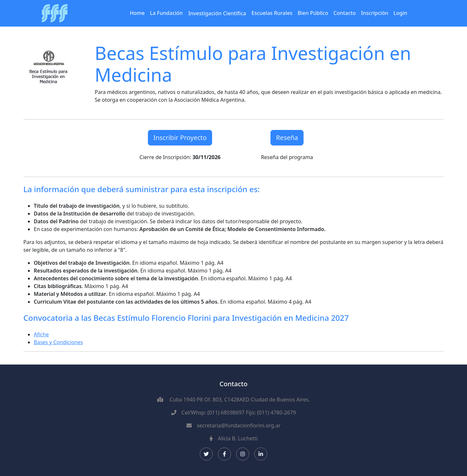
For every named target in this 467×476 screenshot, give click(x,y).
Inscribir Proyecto (180, 138)
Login (400, 13)
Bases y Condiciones (58, 342)
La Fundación (166, 13)
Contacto (345, 13)
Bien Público (313, 13)
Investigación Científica (217, 13)
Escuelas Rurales (272, 13)
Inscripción (375, 13)
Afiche (41, 334)
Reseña (287, 138)
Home (137, 13)
